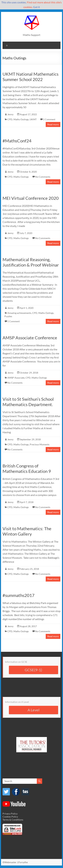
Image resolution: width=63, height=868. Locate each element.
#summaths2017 (18, 595)
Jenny (10, 114)
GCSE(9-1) (33, 670)
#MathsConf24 (17, 141)
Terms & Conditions (13, 820)
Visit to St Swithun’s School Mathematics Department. (28, 402)
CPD (10, 119)
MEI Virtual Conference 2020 (31, 198)
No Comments (43, 177)
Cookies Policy (10, 817)
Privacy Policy (10, 814)
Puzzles (8, 316)
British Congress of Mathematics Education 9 (27, 468)
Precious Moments (40, 444)
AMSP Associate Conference (30, 338)
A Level (34, 710)
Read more (53, 124)
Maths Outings (21, 119)
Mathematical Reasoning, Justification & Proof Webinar (31, 262)
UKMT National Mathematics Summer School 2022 (30, 77)
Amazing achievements (19, 313)
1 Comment (49, 119)
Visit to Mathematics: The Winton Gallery (27, 531)
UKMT (33, 119)
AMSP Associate (16, 378)
